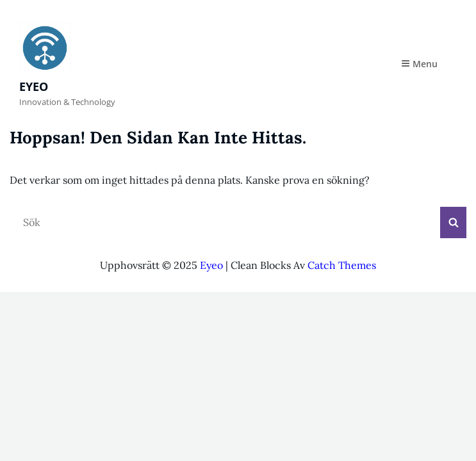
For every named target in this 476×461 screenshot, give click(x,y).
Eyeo (34, 86)
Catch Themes (342, 265)
